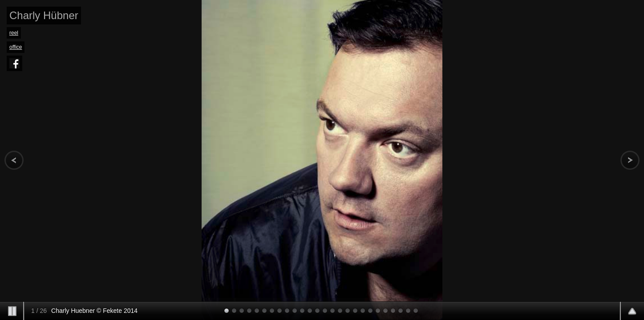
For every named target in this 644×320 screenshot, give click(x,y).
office (16, 47)
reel (14, 33)
